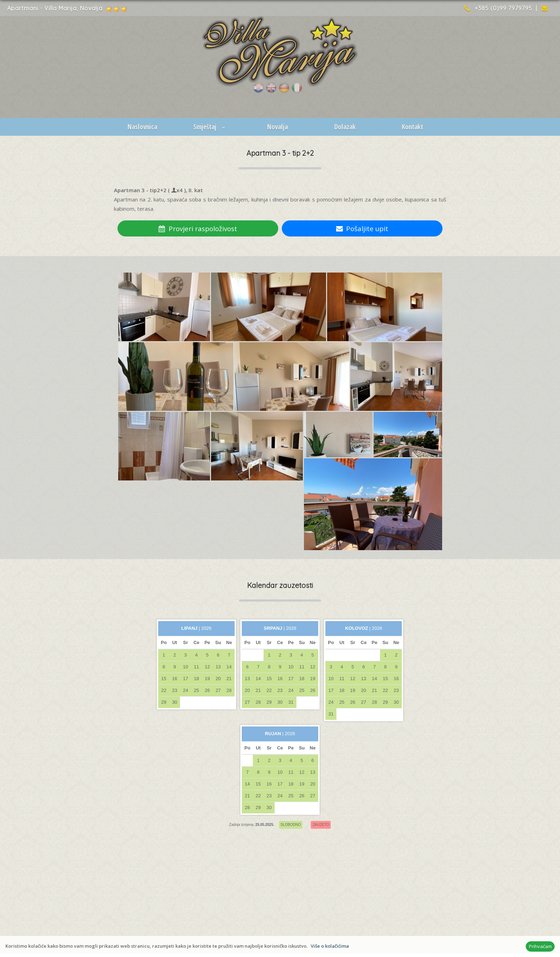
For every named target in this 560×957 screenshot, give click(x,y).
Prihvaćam (540, 946)
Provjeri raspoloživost (198, 228)
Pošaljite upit (362, 228)
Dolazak (345, 127)
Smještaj (210, 127)
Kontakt (412, 127)
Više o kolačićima (330, 946)
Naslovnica (142, 127)
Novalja (277, 127)
